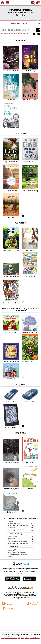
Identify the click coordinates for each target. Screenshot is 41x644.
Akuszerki (10, 540)
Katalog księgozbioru (19, 23)
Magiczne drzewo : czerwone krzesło (17, 553)
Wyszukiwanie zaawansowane (11, 33)
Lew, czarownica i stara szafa (15, 524)
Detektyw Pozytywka (13, 536)
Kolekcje (25, 33)
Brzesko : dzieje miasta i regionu (16, 529)
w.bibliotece (20, 594)
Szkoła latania (11, 527)
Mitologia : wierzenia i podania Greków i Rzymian (20, 525)
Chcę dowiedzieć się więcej (10, 638)
